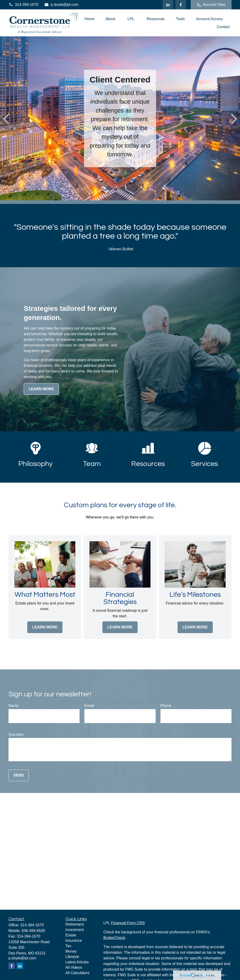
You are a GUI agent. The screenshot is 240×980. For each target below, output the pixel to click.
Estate (71, 935)
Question (16, 734)
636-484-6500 (33, 931)
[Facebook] (181, 5)
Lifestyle (72, 957)
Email (89, 706)
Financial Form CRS (128, 923)
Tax (68, 946)
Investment (75, 930)
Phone (166, 706)
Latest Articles (77, 962)
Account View (211, 5)
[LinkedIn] (168, 5)
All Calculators (77, 973)
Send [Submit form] (19, 775)
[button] (90, 19)
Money (71, 951)
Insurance (74, 941)
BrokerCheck (114, 938)
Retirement (75, 924)
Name (14, 706)
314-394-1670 (23, 5)
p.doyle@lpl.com (61, 5)
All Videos (74, 967)
